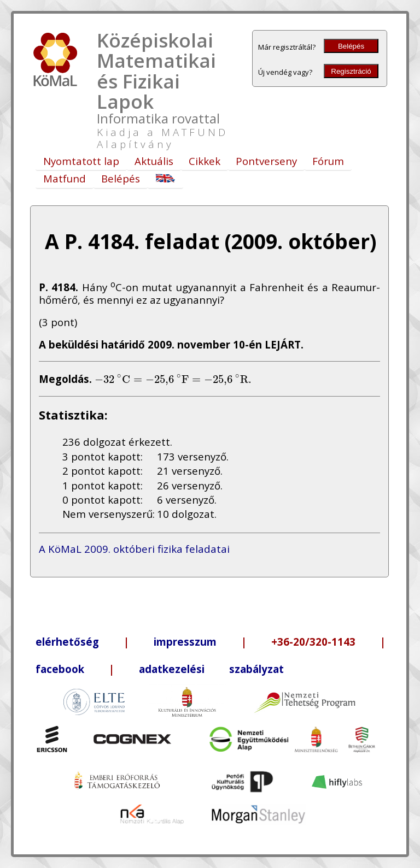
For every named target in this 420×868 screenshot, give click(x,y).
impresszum (185, 642)
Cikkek (205, 161)
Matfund (65, 178)
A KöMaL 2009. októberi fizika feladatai (134, 549)
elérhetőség (67, 642)
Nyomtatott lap (81, 161)
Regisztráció (351, 71)
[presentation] (173, 379)
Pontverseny (266, 161)
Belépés (351, 46)
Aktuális (154, 161)
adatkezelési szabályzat (211, 669)
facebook (60, 669)
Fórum (328, 161)
